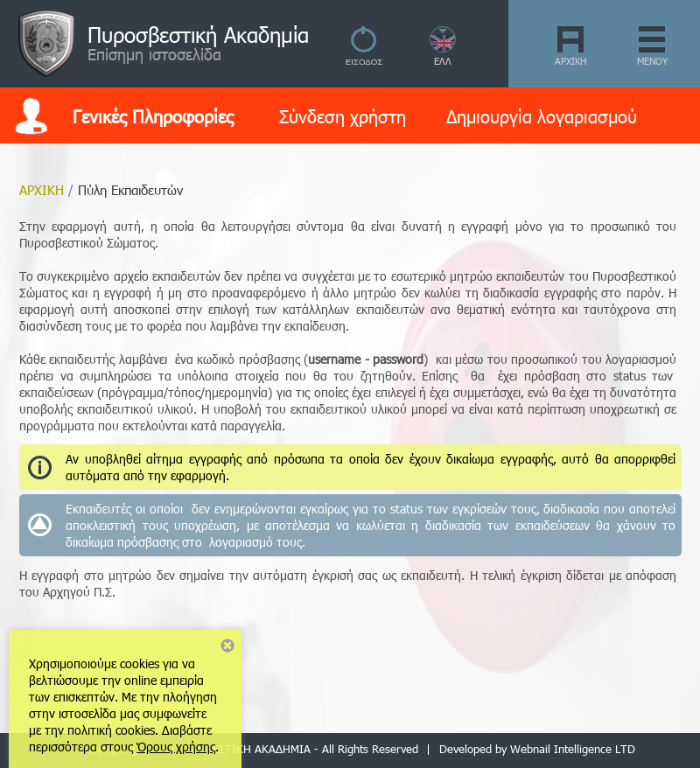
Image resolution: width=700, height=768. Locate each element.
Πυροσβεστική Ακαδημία (198, 34)
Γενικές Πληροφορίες (153, 115)
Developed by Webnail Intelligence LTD (537, 749)
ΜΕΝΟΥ (652, 61)
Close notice (227, 646)
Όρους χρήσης (176, 747)
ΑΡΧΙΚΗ (570, 61)
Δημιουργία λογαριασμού (542, 115)
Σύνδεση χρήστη (343, 115)
